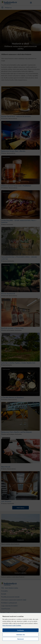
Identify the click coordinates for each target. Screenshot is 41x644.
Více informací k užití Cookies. (12, 625)
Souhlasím (21, 630)
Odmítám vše (21, 635)
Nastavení (21, 639)
